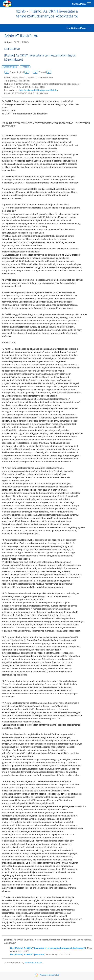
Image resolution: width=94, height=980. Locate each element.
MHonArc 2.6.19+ (33, 963)
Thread (25, 67)
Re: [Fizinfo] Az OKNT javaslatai (27, 954)
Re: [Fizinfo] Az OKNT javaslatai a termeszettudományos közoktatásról (48, 948)
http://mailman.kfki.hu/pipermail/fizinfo (38, 90)
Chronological (10, 67)
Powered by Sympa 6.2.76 (49, 975)
